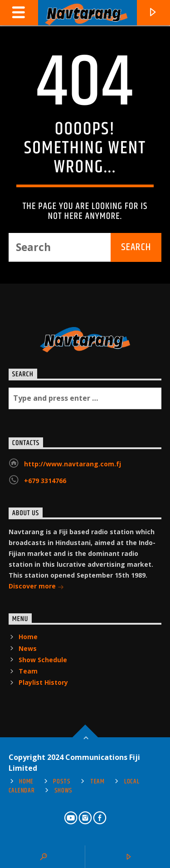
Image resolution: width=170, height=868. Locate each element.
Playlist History (43, 682)
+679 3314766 (45, 481)
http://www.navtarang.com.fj (73, 464)
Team (28, 671)
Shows (64, 791)
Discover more (36, 587)
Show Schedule (43, 660)
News (28, 648)
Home (28, 637)
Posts (62, 782)
